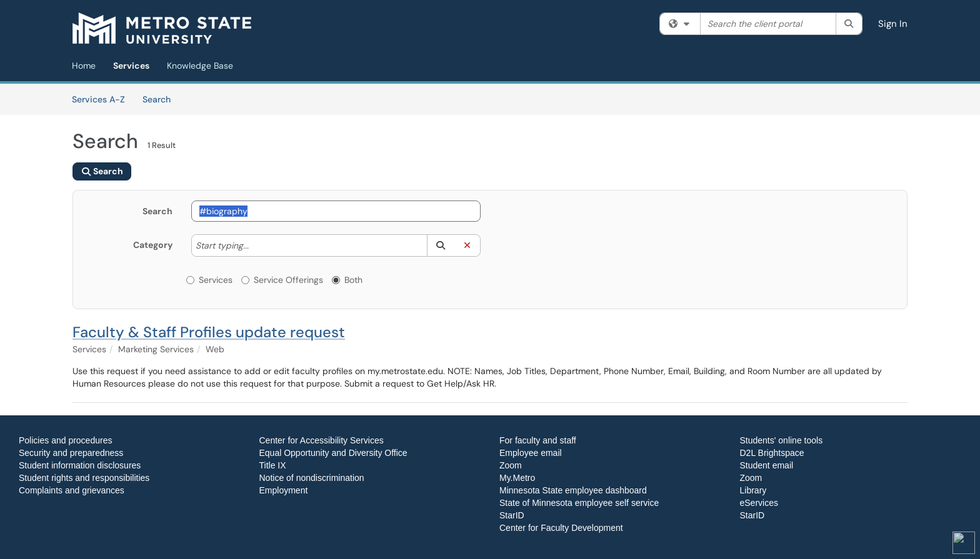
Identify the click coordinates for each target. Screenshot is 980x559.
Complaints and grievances (72, 490)
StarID (512, 515)
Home (84, 66)
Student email (767, 465)
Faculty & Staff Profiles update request (209, 332)
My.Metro (517, 478)
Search (161, 99)
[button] (440, 245)
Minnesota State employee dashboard (573, 490)
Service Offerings (282, 280)
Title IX (273, 465)
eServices (759, 503)
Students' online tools (782, 440)
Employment (284, 490)
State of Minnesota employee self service (579, 503)
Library (753, 490)
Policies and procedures (65, 440)
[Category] (255, 245)
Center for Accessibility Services (322, 440)
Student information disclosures (80, 465)
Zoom (511, 465)
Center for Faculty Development (561, 528)
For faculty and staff (538, 440)
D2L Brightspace (772, 453)
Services (131, 66)
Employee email (531, 453)
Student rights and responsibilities (84, 478)
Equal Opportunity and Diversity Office (333, 453)
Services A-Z (98, 99)
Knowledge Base (200, 66)
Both (347, 280)
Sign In (893, 24)
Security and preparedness (71, 453)
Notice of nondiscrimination (312, 478)
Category (153, 245)
